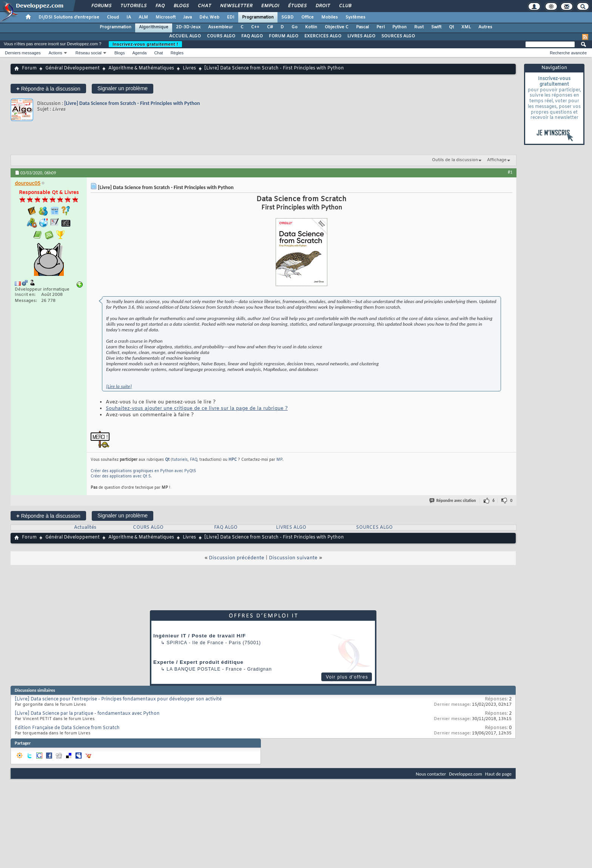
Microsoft (166, 17)
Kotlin (311, 27)
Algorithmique (154, 27)
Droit (322, 6)
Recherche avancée (568, 53)
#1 (510, 172)
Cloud (113, 17)
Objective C (337, 27)
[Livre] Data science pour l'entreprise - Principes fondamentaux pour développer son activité (118, 699)
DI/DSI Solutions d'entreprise (69, 17)
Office (308, 17)
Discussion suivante (293, 558)
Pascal (362, 27)
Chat (204, 6)
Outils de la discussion (455, 160)
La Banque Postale (193, 669)
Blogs (181, 6)
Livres (189, 68)
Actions (55, 53)
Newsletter (236, 6)
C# (270, 27)
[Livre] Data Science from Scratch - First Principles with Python (132, 103)
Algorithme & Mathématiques (141, 68)
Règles (177, 53)
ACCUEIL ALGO (185, 36)
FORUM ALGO (284, 36)
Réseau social (89, 53)
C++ (255, 27)
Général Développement (72, 68)
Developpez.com (466, 774)
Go (294, 27)
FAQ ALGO (252, 36)
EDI (231, 17)
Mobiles (330, 17)
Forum (29, 68)
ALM (143, 17)
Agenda (139, 53)
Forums (101, 6)
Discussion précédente (237, 558)
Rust (419, 27)
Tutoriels (133, 6)
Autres (485, 27)
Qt (451, 27)
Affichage (497, 160)
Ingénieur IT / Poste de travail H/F (200, 636)
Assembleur (220, 27)
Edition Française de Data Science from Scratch (67, 728)
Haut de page (498, 774)
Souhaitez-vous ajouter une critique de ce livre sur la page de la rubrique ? (197, 409)
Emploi (270, 6)
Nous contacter (431, 774)
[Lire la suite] (119, 386)
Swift (436, 27)
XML (466, 27)
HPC (233, 460)
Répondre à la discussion (48, 88)
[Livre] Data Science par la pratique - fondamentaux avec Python (87, 714)
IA (129, 17)
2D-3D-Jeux (188, 27)
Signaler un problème (123, 88)
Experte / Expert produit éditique (198, 662)
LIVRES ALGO (361, 36)
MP (279, 460)
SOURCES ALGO (398, 36)
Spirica (177, 643)
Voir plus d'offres (347, 677)
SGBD (288, 17)
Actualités (85, 528)
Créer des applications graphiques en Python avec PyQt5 (143, 471)
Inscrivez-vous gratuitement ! (145, 44)
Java (187, 17)
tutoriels (180, 460)
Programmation (258, 17)
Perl (381, 27)
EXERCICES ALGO (323, 36)
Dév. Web (209, 17)
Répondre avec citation (453, 501)
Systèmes (355, 17)
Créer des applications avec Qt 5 (121, 476)
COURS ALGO (221, 36)
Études (297, 6)
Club (345, 6)
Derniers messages (23, 53)
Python (399, 27)
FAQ (160, 6)
